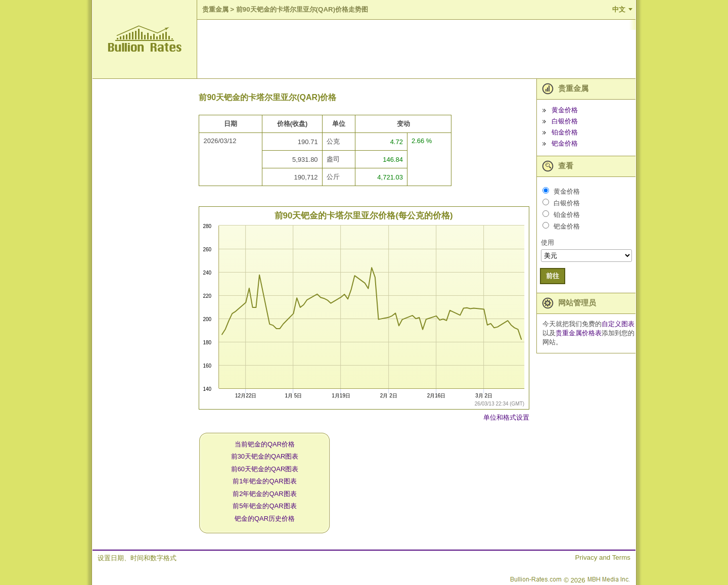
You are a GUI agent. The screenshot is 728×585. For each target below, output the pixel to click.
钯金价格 (565, 143)
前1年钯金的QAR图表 (264, 481)
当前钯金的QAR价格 (265, 444)
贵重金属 (215, 9)
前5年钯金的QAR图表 (264, 506)
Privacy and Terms (603, 557)
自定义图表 (618, 324)
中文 (619, 9)
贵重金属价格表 (579, 333)
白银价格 (565, 121)
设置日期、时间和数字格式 (137, 558)
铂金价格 (565, 132)
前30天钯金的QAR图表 (265, 456)
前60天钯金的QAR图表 (265, 469)
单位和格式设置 (506, 417)
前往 (553, 276)
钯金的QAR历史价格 (265, 519)
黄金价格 (565, 110)
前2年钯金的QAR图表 (264, 494)
